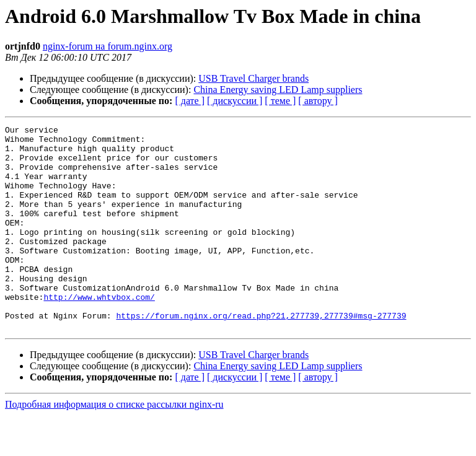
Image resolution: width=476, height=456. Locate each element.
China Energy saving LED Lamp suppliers (278, 90)
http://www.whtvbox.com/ (99, 332)
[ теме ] (280, 101)
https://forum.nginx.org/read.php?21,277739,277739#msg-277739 (261, 354)
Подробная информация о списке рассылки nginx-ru (114, 445)
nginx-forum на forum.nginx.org (108, 46)
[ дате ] (190, 101)
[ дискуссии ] (235, 101)
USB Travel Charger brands (253, 78)
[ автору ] (318, 101)
